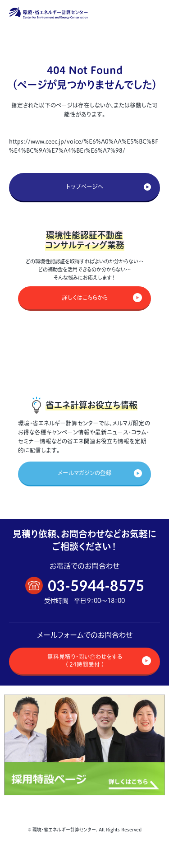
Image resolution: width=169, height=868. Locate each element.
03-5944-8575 (96, 586)
